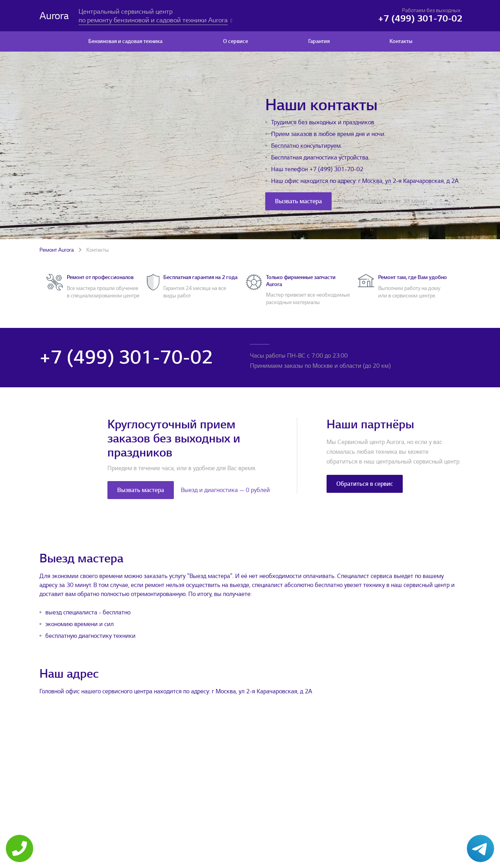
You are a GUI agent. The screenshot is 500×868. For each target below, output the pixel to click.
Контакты (401, 41)
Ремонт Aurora (57, 250)
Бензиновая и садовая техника (125, 41)
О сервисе (236, 41)
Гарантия (319, 41)
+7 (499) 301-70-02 (336, 169)
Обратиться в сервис (365, 484)
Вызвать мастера (298, 201)
